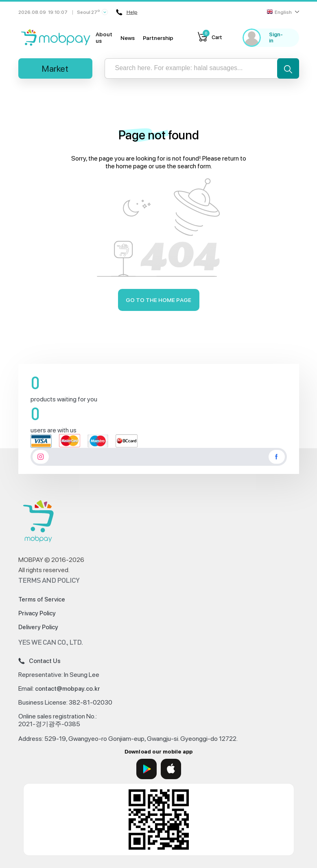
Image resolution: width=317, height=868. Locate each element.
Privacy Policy (37, 613)
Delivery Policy (38, 627)
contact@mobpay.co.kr (68, 689)
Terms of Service (42, 599)
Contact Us (39, 661)
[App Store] (171, 769)
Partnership (158, 38)
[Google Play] (146, 769)
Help (127, 12)
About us (104, 37)
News (128, 38)
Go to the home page (158, 300)
